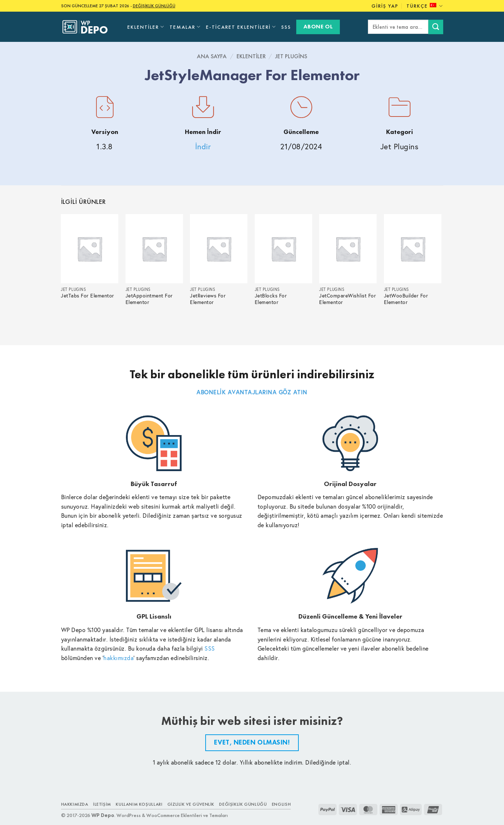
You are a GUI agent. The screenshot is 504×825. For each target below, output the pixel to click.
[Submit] (436, 27)
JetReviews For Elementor (208, 299)
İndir (203, 147)
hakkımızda (118, 658)
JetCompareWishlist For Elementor (348, 299)
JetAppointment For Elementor (149, 299)
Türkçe (425, 6)
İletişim (102, 804)
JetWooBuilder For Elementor (406, 299)
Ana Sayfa (212, 56)
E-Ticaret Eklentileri (241, 27)
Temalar (185, 27)
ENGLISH (281, 804)
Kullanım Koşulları (139, 804)
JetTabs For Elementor (88, 296)
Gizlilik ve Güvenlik (191, 804)
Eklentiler (146, 27)
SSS (286, 27)
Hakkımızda (75, 804)
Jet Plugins (291, 56)
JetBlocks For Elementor (271, 299)
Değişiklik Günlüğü (243, 804)
